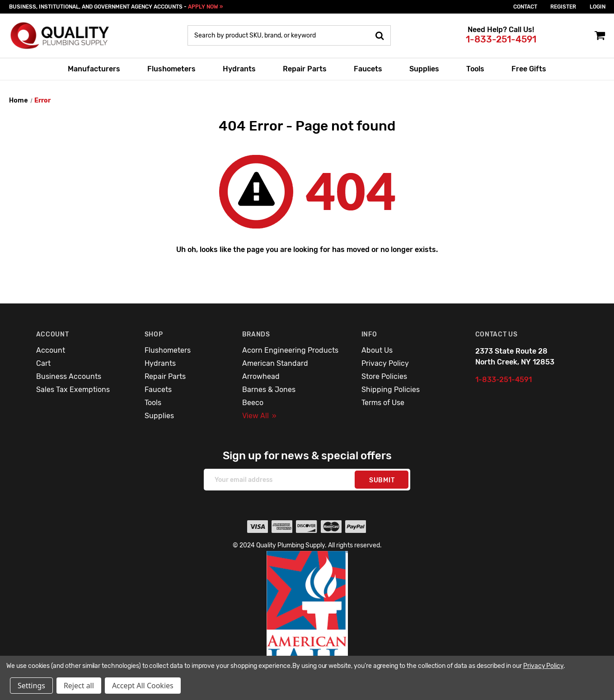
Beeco (253, 403)
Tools (475, 69)
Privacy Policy (385, 363)
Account (51, 350)
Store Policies (384, 376)
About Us (377, 350)
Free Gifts (529, 69)
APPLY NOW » (205, 7)
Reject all (79, 686)
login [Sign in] (598, 7)
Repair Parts (305, 69)
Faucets (368, 69)
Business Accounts (69, 376)
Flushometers (171, 69)
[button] (307, 619)
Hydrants (239, 69)
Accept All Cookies (143, 686)
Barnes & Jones (269, 390)
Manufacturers (94, 69)
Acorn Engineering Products (290, 350)
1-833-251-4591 (501, 39)
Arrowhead (261, 376)
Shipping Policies (391, 390)
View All (259, 416)
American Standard (275, 363)
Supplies (424, 69)
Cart (43, 363)
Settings (31, 686)
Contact (525, 7)
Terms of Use (383, 403)
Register (563, 7)
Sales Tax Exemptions (73, 390)
